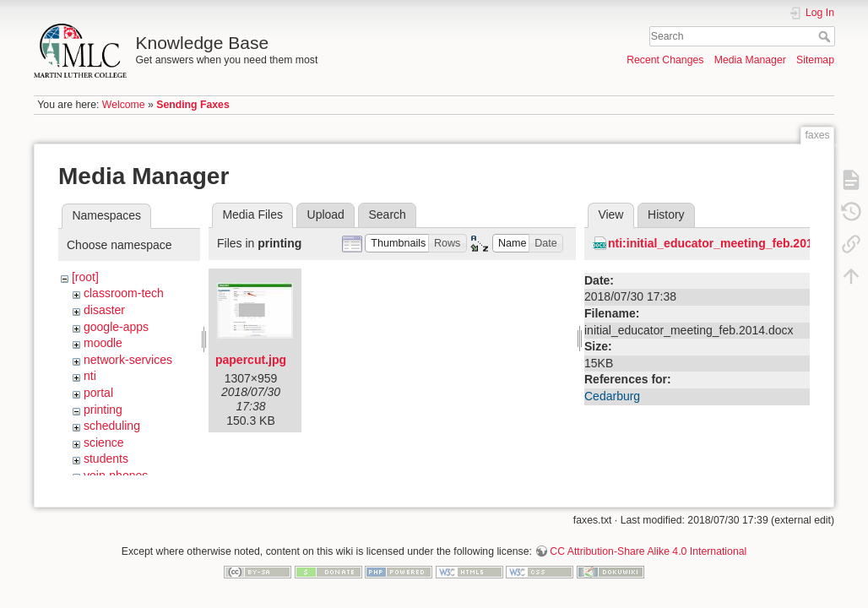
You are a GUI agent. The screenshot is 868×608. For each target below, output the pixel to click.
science (103, 442)
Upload (326, 214)
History (666, 214)
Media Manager (750, 60)
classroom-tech (124, 293)
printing (103, 410)
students (106, 459)
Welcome (124, 105)
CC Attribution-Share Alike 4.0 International (648, 552)
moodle (103, 343)
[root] (85, 277)
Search (826, 36)
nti (90, 376)
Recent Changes (665, 60)
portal (98, 393)
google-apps (116, 327)
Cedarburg (612, 396)
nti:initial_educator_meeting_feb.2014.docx (729, 243)
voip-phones (116, 475)
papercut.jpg (251, 360)
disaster (104, 310)
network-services (128, 360)
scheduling (112, 426)
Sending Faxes (193, 105)
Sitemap (815, 60)
